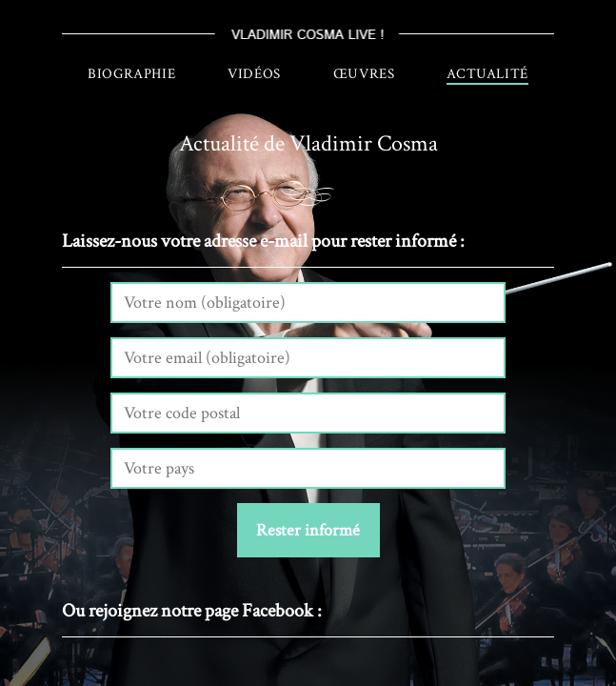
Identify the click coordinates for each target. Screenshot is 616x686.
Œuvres (364, 74)
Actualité (487, 74)
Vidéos (254, 74)
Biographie (131, 74)
